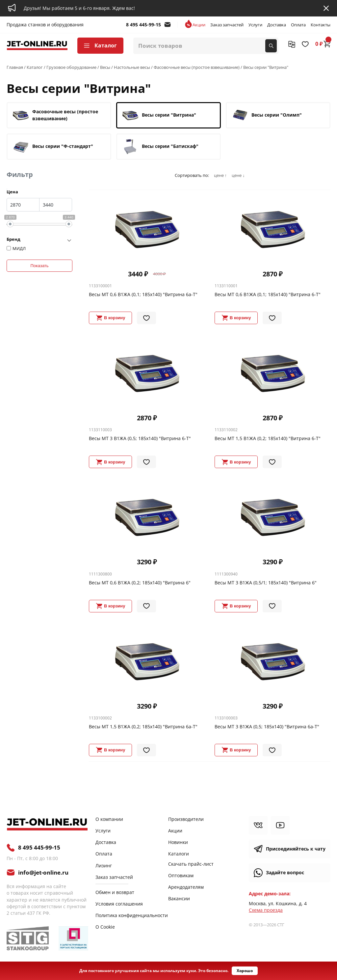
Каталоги (179, 854)
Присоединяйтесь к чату (296, 849)
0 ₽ (323, 44)
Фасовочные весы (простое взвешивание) (55, 115)
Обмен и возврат (115, 892)
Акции (199, 25)
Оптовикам (181, 875)
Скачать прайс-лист (191, 864)
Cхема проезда (266, 910)
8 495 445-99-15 (143, 25)
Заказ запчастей (227, 25)
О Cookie (105, 927)
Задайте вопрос (285, 872)
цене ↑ (220, 175)
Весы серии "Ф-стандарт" (53, 147)
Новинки (178, 842)
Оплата (298, 25)
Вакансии (179, 898)
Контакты (321, 25)
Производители (186, 819)
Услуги (255, 25)
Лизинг (104, 866)
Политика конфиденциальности (132, 915)
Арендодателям (186, 887)
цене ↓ (238, 175)
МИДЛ (19, 248)
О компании (109, 819)
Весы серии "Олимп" (267, 115)
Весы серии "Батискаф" (160, 147)
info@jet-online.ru (168, 25)
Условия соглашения (119, 904)
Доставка (277, 25)
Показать (39, 266)
